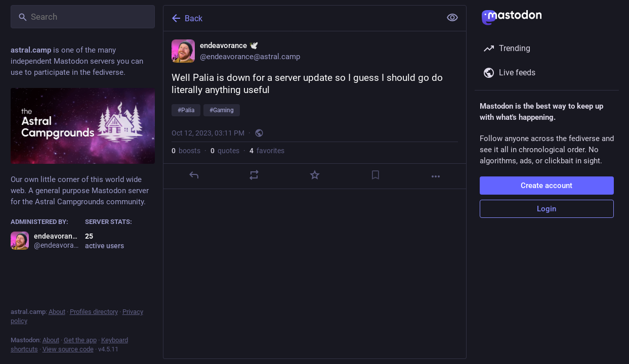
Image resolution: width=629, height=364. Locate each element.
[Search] (83, 17)
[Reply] (193, 175)
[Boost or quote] (254, 175)
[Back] (301, 18)
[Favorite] (314, 175)
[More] (436, 176)
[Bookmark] (375, 175)
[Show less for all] (452, 18)
